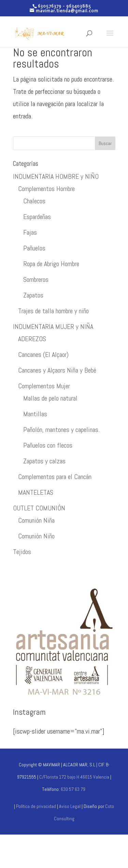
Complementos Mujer (44, 386)
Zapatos (33, 295)
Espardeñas (37, 217)
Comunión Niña (36, 520)
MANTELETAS (36, 492)
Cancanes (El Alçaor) (43, 355)
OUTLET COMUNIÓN (39, 508)
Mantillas (35, 414)
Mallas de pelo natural (50, 398)
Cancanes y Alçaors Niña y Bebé (57, 370)
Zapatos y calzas (44, 461)
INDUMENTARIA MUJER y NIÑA (53, 327)
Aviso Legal (70, 806)
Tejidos (22, 552)
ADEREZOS (32, 339)
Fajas (30, 232)
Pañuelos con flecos (48, 445)
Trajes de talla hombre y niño (53, 311)
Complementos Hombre (46, 189)
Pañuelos (34, 248)
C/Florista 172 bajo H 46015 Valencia (74, 777)
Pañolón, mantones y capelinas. (61, 430)
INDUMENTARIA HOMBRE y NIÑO (56, 176)
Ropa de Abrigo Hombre (51, 264)
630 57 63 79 (73, 789)
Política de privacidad (36, 806)
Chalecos (34, 201)
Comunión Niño (36, 536)
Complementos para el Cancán (55, 477)
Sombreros (36, 279)
